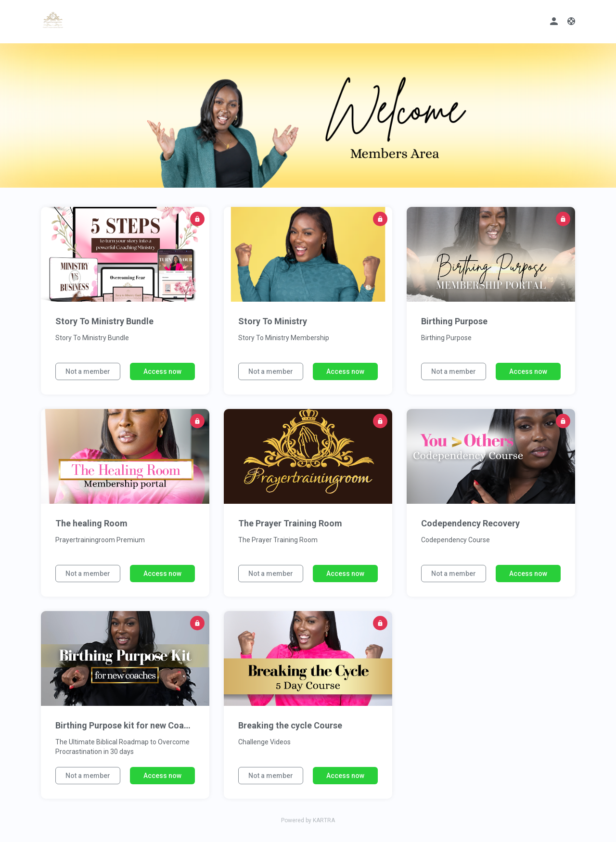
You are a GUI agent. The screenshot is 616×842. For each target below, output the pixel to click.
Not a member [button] (88, 371)
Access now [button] (162, 371)
